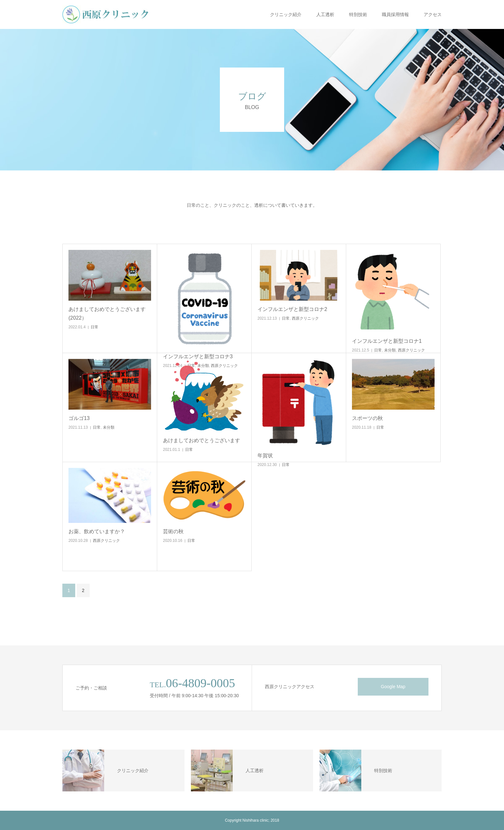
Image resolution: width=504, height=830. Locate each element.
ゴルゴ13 (79, 418)
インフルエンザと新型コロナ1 (387, 341)
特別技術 (358, 14)
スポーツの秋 (367, 418)
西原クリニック (305, 318)
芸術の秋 (173, 531)
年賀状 (265, 456)
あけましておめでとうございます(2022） (107, 314)
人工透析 (325, 14)
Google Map (393, 687)
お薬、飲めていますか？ (97, 531)
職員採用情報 (395, 14)
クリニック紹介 (286, 14)
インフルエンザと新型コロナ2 (292, 309)
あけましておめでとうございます (202, 440)
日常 (94, 327)
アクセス (433, 14)
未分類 (390, 350)
